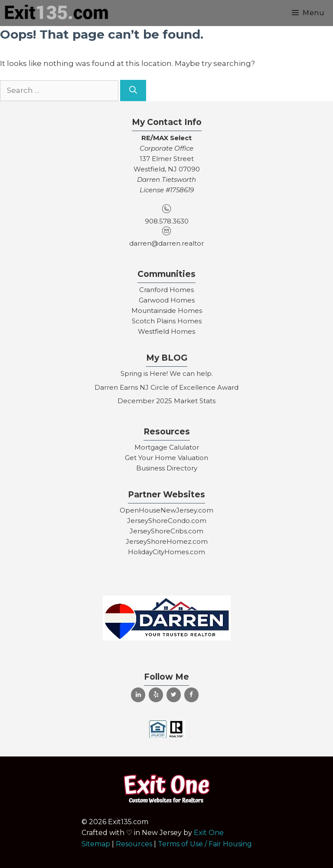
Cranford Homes (166, 290)
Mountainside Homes (167, 311)
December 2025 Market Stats (166, 401)
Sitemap (96, 844)
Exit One (209, 833)
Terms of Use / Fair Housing (205, 844)
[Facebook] (191, 695)
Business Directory (167, 468)
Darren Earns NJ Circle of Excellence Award (166, 387)
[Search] (133, 90)
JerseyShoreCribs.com (166, 531)
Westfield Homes (166, 331)
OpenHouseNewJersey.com (166, 510)
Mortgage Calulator (167, 447)
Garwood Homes (167, 300)
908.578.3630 (167, 221)
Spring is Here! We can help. (167, 373)
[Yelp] (156, 695)
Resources (134, 844)
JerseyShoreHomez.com (167, 541)
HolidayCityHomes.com (166, 552)
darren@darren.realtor (166, 243)
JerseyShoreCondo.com (167, 521)
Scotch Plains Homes (167, 321)
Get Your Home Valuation (166, 458)
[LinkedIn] (138, 695)
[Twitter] (174, 695)
